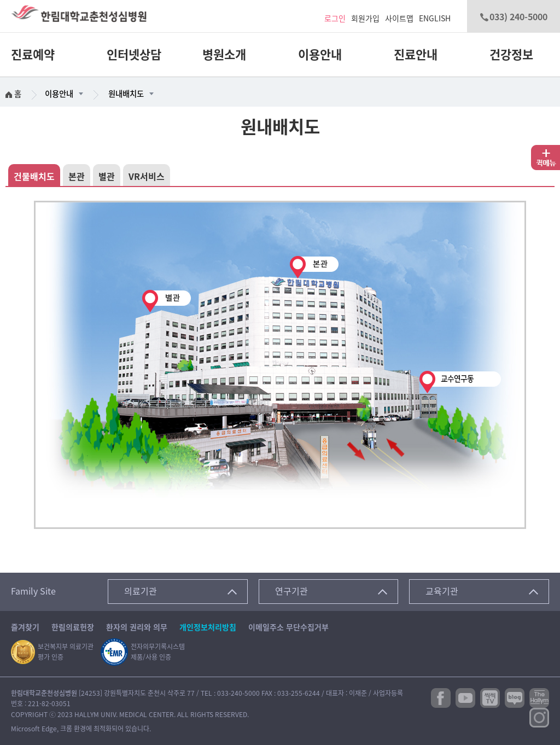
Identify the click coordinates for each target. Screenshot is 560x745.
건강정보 (511, 55)
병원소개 (224, 55)
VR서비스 (147, 177)
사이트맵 (399, 19)
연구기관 (291, 591)
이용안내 (320, 55)
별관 (107, 177)
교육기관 (442, 591)
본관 (77, 177)
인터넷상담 (134, 55)
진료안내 (416, 55)
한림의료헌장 (73, 627)
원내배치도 (126, 94)
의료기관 (141, 591)
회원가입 (365, 19)
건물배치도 (34, 177)
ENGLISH (435, 19)
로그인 (335, 19)
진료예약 (33, 55)
